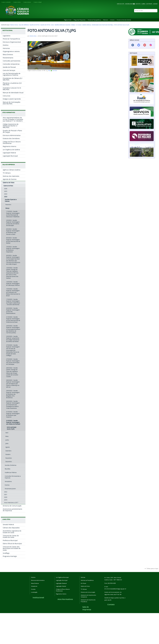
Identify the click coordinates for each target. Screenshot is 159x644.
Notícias (83, 577)
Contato (138, 4)
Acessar (155, 4)
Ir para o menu (18, 2)
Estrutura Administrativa (38, 580)
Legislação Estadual (61, 583)
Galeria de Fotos (35, 25)
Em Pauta (83, 583)
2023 (52, 25)
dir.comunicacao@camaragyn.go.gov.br (115, 589)
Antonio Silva (33, 36)
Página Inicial (68, 20)
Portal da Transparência (94, 20)
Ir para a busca (28, 2)
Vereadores (34, 586)
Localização (34, 592)
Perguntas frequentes (80, 20)
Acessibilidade (129, 4)
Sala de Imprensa (24, 25)
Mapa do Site (121, 4)
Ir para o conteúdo (7, 2)
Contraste (149, 4)
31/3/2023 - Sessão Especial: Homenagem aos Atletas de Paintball (95, 25)
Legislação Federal (61, 586)
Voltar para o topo (152, 568)
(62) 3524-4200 (112, 583)
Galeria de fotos (45, 25)
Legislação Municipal (62, 580)
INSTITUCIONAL (8, 30)
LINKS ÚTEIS (6, 519)
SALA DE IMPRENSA (9, 165)
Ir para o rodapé (39, 2)
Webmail (105, 20)
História (33, 577)
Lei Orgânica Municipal (62, 577)
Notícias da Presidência (87, 580)
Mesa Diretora (35, 583)
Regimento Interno (61, 594)
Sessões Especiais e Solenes (62, 25)
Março (73, 25)
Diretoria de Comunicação (88, 592)
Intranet (112, 20)
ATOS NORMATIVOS (9, 112)
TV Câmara (84, 589)
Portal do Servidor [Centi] (124, 20)
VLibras (143, 4)
